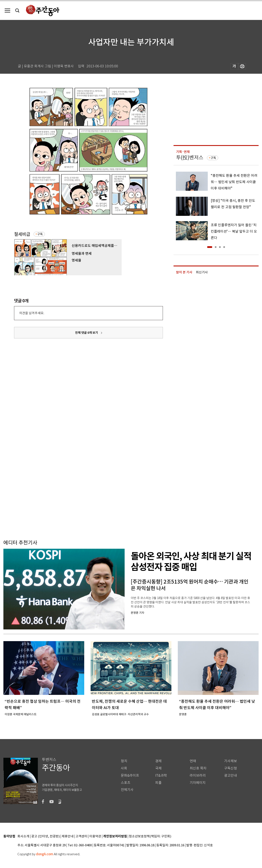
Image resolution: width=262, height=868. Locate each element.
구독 (40, 234)
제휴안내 (68, 836)
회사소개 (23, 836)
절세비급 (22, 234)
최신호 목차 (198, 768)
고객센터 (81, 836)
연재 (193, 761)
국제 (158, 768)
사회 (124, 768)
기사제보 (231, 761)
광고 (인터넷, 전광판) (46, 836)
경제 (158, 761)
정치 (124, 761)
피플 (158, 783)
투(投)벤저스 (190, 158)
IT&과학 (161, 775)
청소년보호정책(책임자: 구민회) (150, 836)
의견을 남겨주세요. (32, 313)
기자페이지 (198, 783)
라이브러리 (198, 775)
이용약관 (95, 836)
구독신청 (231, 768)
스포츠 (126, 783)
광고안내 (231, 775)
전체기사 (127, 790)
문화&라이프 (130, 775)
